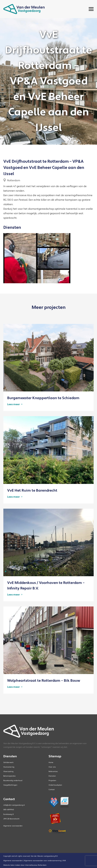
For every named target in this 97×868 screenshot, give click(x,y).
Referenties (53, 771)
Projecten (52, 780)
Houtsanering (9, 767)
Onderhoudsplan (55, 785)
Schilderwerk (8, 762)
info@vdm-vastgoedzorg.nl (14, 805)
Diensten (52, 776)
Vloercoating (8, 771)
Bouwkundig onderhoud (13, 780)
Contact (52, 789)
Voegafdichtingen (10, 785)
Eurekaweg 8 (8, 814)
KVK (64, 861)
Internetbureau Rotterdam (36, 865)
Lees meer (13, 404)
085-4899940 (9, 810)
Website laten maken (12, 865)
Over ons (52, 767)
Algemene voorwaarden (13, 826)
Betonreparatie (9, 776)
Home (51, 762)
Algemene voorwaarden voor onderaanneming (43, 861)
